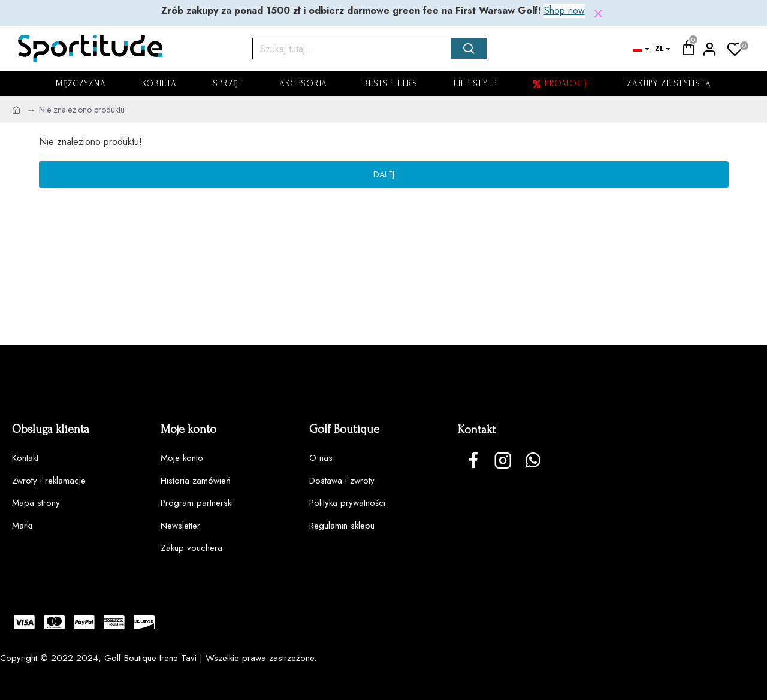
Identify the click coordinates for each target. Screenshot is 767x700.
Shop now (564, 10)
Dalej (384, 174)
